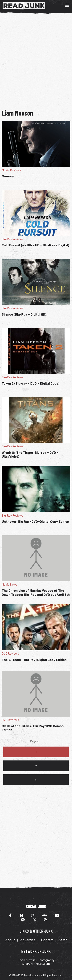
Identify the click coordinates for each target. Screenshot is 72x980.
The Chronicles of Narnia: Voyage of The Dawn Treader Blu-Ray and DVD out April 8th (36, 592)
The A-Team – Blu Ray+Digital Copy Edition (34, 660)
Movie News (10, 584)
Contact (47, 940)
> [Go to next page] (36, 780)
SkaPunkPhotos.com (36, 963)
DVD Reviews (10, 653)
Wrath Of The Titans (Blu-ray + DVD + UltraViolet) (30, 454)
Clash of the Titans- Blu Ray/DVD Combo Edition (33, 728)
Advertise (28, 940)
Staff (63, 940)
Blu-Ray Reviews (13, 239)
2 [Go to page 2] (36, 766)
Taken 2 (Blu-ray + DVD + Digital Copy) (31, 383)
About (10, 940)
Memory (8, 176)
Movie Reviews (11, 170)
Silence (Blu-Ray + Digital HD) (24, 314)
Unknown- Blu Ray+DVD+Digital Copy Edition (35, 521)
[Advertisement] (36, 61)
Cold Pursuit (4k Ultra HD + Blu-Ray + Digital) (35, 245)
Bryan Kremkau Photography (36, 960)
